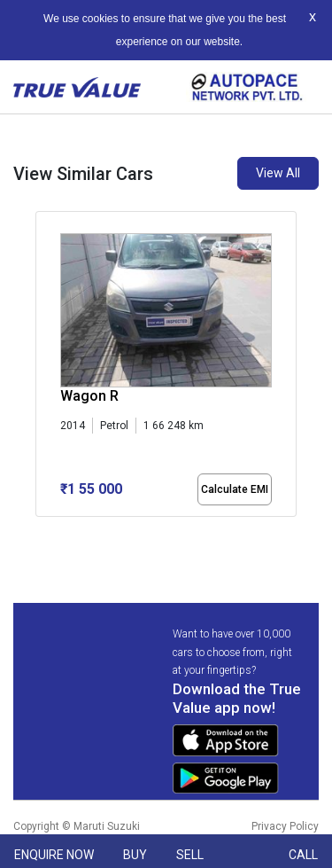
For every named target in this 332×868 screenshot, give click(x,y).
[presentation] (45, 367)
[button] (41, 532)
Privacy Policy (285, 826)
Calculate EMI (235, 489)
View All (278, 173)
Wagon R (89, 396)
